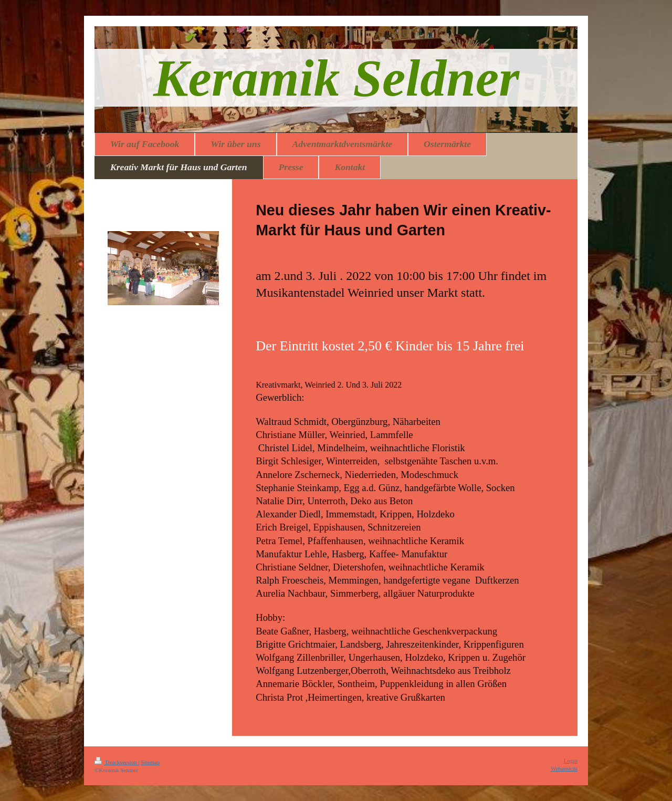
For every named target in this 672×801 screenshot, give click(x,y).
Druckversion (116, 762)
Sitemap (150, 762)
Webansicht (564, 768)
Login (571, 761)
